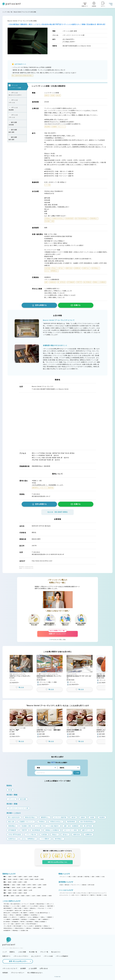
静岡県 (15, 882)
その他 (103, 877)
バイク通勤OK (7, 919)
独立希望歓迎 (30, 922)
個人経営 (32, 904)
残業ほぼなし (33, 908)
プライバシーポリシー (18, 973)
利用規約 (5, 973)
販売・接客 (80, 877)
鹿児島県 (44, 896)
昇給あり (6, 915)
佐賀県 (18, 896)
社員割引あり (23, 917)
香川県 (15, 893)
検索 (77, 773)
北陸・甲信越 (6, 888)
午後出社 (26, 908)
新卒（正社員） (91, 885)
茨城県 (32, 879)
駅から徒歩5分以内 (15, 904)
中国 (5, 890)
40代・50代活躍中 (18, 926)
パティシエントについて (10, 968)
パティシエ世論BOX (62, 956)
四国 (5, 893)
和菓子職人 (87, 877)
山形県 (40, 885)
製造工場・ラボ (85, 895)
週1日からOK (18, 911)
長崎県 (23, 896)
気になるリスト (56, 952)
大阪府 (10, 877)
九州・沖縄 (6, 896)
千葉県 (21, 879)
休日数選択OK (7, 931)
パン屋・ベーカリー (75, 895)
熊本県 (28, 896)
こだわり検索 (22, 952)
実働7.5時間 (50, 906)
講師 (93, 877)
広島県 (10, 890)
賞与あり (12, 915)
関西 (5, 877)
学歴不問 (22, 922)
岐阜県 (20, 882)
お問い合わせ (44, 968)
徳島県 (20, 893)
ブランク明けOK (7, 926)
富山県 (19, 888)
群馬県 (42, 879)
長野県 (40, 888)
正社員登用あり (34, 915)
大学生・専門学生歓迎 (31, 924)
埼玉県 (26, 879)
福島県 (45, 885)
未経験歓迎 (45, 919)
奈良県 (31, 877)
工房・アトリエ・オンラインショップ (97, 893)
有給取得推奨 (36, 928)
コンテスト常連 (16, 906)
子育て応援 (6, 904)
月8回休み (46, 926)
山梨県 (34, 888)
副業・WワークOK (20, 924)
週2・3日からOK (27, 911)
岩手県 (29, 885)
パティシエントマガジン (21, 956)
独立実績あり (7, 906)
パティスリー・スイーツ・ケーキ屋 (67, 893)
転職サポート (7, 956)
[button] (7, 42)
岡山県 (15, 890)
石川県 (24, 888)
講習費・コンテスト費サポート (11, 917)
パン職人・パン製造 (71, 877)
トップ (4, 12)
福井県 (29, 888)
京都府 (25, 877)
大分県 (33, 896)
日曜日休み (29, 928)
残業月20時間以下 (8, 908)
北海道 (13, 885)
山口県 (31, 890)
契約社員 (67, 885)
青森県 (24, 885)
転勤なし (43, 917)
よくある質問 (33, 968)
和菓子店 (92, 895)
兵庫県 (15, 877)
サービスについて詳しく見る (58, 640)
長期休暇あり (16, 931)
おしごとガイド (36, 956)
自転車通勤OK (16, 919)
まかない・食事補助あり (33, 917)
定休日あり (42, 906)
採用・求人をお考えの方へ (17, 961)
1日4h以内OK (15, 913)
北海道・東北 (6, 885)
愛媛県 (10, 893)
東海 (5, 882)
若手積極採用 (15, 922)
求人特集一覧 (33, 952)
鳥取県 (25, 890)
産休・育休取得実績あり (47, 928)
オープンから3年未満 (32, 906)
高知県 (25, 893)
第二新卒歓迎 (7, 922)
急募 (39, 919)
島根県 (20, 890)
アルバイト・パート (75, 885)
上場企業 (23, 906)
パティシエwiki (48, 956)
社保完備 (31, 913)
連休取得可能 (38, 926)
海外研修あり (24, 919)
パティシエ (62, 877)
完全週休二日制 (24, 931)
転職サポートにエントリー (58, 633)
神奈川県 (15, 879)
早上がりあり (41, 908)
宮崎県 (38, 896)
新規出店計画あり (41, 904)
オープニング (25, 904)
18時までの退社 (18, 908)
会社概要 (23, 968)
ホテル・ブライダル (82, 893)
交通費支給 (26, 915)
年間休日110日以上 (19, 928)
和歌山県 (36, 877)
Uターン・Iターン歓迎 (8, 924)
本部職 (98, 877)
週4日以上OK (7, 913)
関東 (5, 879)
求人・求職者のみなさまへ (35, 973)
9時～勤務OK (24, 913)
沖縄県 (50, 896)
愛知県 (10, 882)
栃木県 (37, 879)
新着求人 (12, 952)
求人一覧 (10, 12)
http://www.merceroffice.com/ (42, 561)
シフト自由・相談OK (8, 911)
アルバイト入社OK (28, 926)
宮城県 (19, 885)
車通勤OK (50, 917)
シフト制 (49, 908)
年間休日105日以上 (8, 928)
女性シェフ (49, 904)
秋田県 (34, 885)
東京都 (10, 879)
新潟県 (13, 888)
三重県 (25, 882)
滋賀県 (20, 877)
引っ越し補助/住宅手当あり (42, 913)
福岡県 (12, 896)
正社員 (61, 885)
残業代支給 (19, 915)
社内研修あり (33, 919)
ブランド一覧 (44, 952)
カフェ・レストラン (64, 895)
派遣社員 (84, 885)
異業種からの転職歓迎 (40, 922)
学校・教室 (99, 895)
